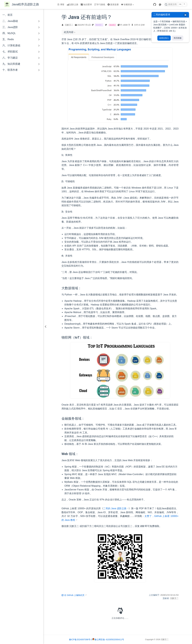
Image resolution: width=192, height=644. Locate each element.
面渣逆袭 (113, 4)
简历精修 (178, 38)
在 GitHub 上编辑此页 (73, 595)
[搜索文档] (176, 4)
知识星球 (86, 4)
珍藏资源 (127, 4)
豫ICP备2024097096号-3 (81, 640)
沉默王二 (69, 25)
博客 (61, 4)
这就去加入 (164, 38)
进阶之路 (73, 4)
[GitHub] (155, 4)
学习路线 (100, 4)
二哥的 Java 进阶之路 (115, 508)
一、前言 (7, 15)
